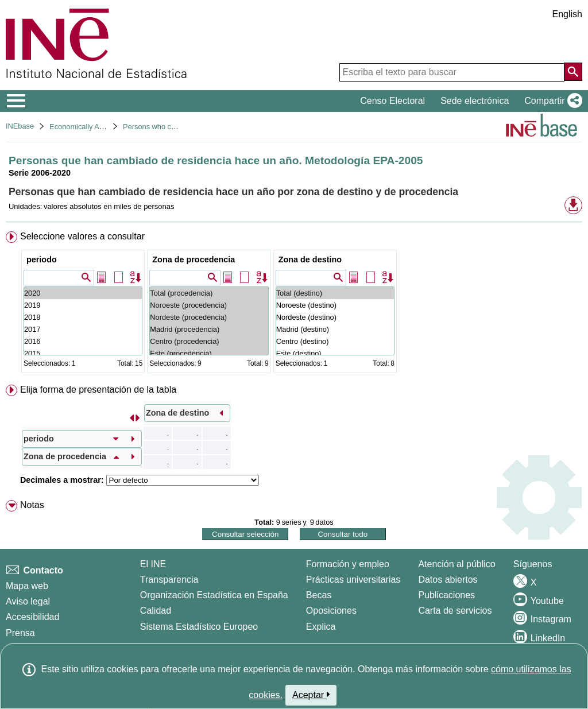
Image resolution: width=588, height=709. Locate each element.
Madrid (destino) (335, 329)
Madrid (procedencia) (209, 329)
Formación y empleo (348, 564)
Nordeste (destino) (335, 317)
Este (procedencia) (209, 353)
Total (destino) (335, 293)
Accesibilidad (32, 617)
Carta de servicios (455, 611)
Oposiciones (331, 611)
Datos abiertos (448, 580)
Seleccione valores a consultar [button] (82, 236)
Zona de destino (310, 259)
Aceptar (311, 695)
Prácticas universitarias (353, 580)
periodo (42, 259)
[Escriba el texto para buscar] (452, 72)
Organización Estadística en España (214, 595)
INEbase (20, 126)
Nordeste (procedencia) (209, 317)
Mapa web (27, 586)
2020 (83, 293)
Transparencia (169, 580)
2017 (83, 329)
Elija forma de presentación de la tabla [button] (98, 390)
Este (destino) (335, 353)
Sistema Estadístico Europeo (199, 627)
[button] (551, 101)
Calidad (156, 611)
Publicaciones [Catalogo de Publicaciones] (446, 595)
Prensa (20, 633)
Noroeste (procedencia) (209, 305)
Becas (319, 595)
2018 (83, 317)
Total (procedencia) (209, 293)
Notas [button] (32, 505)
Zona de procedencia (194, 259)
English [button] (567, 14)
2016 (83, 341)
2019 (83, 305)
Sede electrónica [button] (475, 101)
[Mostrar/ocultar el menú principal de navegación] (16, 101)
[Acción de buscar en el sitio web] (573, 72)
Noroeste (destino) (335, 305)
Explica (321, 627)
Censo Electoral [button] (392, 101)
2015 (83, 353)
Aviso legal (28, 601)
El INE (153, 564)
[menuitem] (294, 305)
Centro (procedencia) (209, 341)
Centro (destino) (335, 341)
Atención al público (457, 564)
